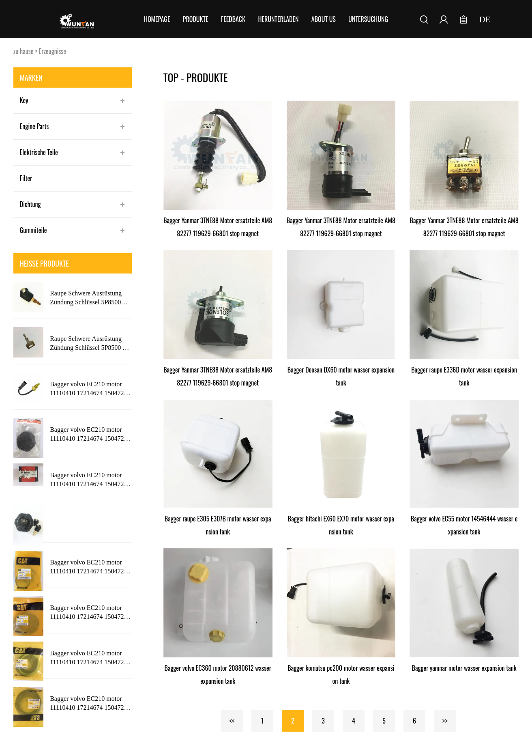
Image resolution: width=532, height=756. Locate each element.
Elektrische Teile (39, 152)
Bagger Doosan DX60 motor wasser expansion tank (341, 376)
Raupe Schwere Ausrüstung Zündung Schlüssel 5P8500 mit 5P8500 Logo (90, 344)
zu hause (24, 51)
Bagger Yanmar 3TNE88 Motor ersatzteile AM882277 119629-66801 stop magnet (218, 227)
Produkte (196, 19)
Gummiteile (33, 230)
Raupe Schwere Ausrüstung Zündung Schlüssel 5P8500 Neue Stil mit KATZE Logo (86, 298)
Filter (26, 178)
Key (24, 100)
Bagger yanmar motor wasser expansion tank (464, 668)
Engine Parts (34, 126)
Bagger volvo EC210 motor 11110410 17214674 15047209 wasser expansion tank (90, 389)
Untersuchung (368, 19)
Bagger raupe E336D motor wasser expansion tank (464, 376)
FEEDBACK (233, 19)
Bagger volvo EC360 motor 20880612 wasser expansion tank (218, 674)
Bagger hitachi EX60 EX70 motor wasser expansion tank (341, 525)
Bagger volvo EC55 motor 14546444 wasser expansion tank (464, 525)
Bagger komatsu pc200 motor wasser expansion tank (341, 674)
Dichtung (30, 204)
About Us (324, 19)
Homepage (157, 19)
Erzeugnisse (53, 51)
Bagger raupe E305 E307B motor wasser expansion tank (218, 525)
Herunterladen (278, 19)
